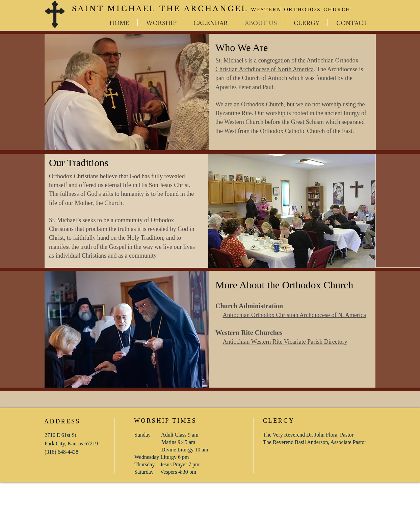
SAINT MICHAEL (116, 9)
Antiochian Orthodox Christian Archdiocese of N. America (294, 315)
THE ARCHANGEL (204, 9)
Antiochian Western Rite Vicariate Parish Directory (285, 342)
